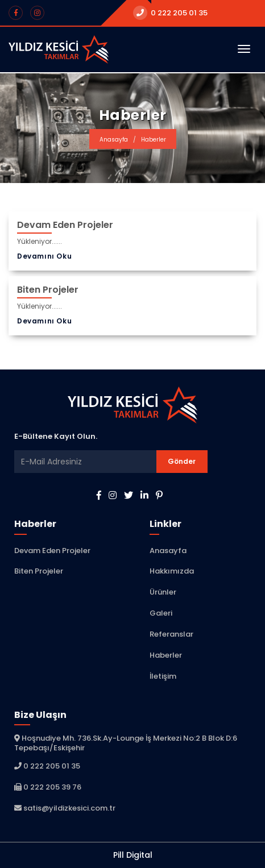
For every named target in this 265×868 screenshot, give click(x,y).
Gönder (182, 461)
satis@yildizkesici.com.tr (65, 808)
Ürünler (163, 592)
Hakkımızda (172, 571)
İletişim (163, 676)
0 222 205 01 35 (170, 13)
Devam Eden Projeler (52, 551)
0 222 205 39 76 (48, 787)
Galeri (161, 613)
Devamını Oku (44, 256)
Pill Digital (133, 855)
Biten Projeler (39, 571)
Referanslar (171, 634)
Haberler (166, 655)
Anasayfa (114, 140)
